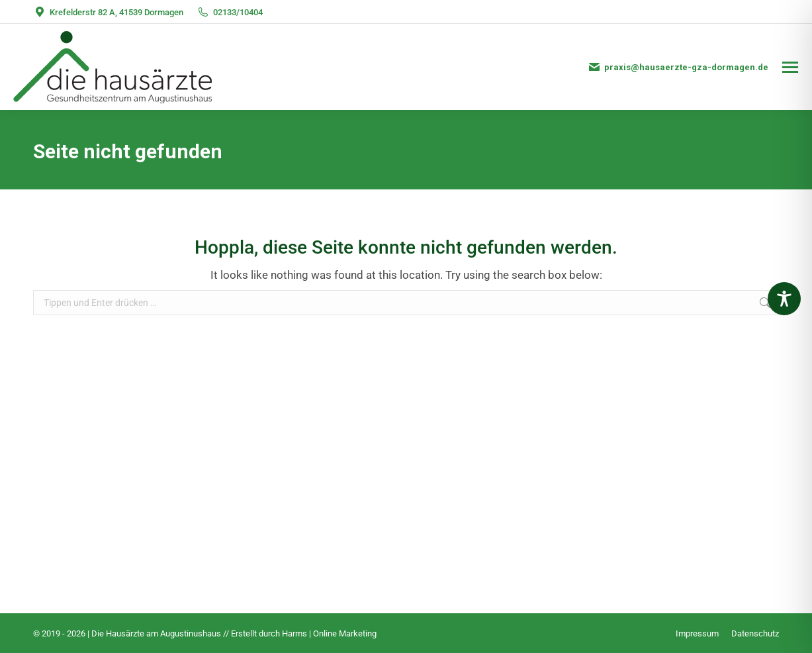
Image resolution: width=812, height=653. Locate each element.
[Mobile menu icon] (790, 67)
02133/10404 (230, 12)
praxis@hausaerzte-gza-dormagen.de (678, 67)
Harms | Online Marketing (329, 633)
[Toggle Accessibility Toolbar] (784, 299)
